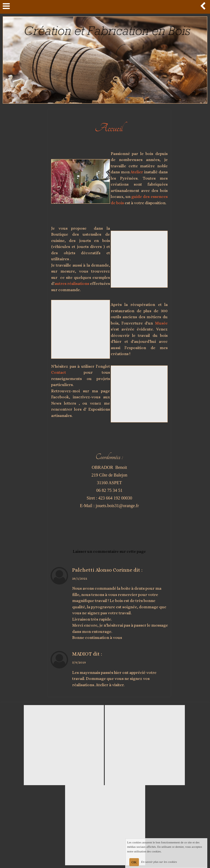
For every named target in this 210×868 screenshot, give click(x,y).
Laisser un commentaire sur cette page (109, 551)
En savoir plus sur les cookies (159, 862)
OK (134, 862)
